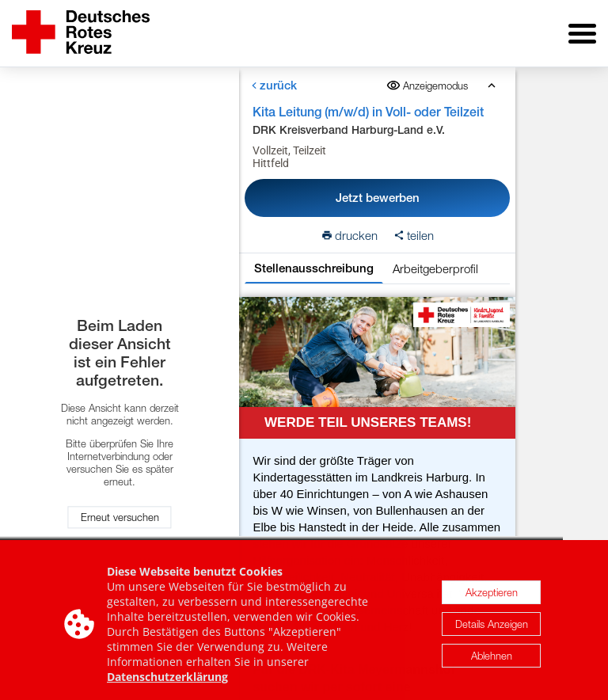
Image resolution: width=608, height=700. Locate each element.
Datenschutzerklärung (167, 683)
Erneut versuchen (120, 517)
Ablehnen (492, 662)
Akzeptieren (492, 599)
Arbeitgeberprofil (435, 268)
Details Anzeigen (492, 630)
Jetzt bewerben (378, 198)
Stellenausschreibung (314, 268)
